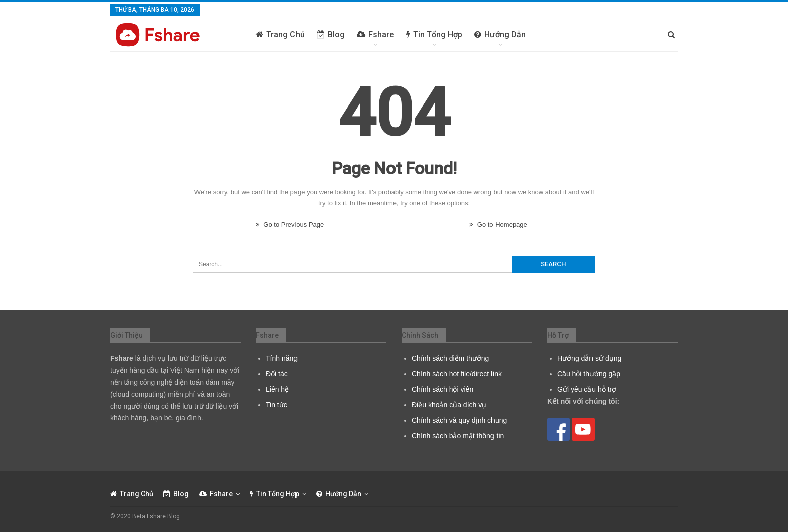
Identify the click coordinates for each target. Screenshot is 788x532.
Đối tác (277, 374)
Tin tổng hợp (434, 34)
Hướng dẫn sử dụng (589, 358)
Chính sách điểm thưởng (450, 358)
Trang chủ (280, 34)
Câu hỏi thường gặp (589, 374)
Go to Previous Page (290, 224)
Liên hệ (277, 389)
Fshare (375, 34)
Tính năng (282, 358)
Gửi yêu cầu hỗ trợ (587, 389)
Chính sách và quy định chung (459, 420)
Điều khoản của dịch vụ (449, 405)
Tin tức (277, 405)
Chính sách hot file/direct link (457, 374)
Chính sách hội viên (442, 389)
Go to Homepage (498, 224)
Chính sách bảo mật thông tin (458, 436)
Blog (331, 34)
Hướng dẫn (500, 34)
